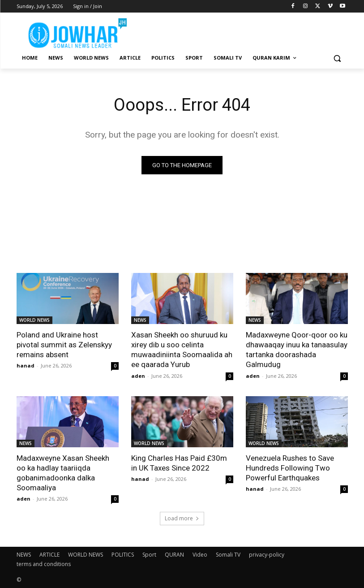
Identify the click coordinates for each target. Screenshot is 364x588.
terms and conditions (44, 564)
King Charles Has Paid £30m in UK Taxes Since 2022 (179, 463)
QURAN (174, 555)
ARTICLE (49, 555)
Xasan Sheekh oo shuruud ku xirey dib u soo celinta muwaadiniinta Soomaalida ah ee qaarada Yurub (182, 350)
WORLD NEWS (34, 320)
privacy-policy (267, 555)
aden (138, 375)
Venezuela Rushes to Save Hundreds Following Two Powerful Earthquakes (290, 467)
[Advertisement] (243, 31)
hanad (26, 365)
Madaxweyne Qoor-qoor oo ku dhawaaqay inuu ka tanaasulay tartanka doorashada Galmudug (297, 350)
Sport (149, 555)
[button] (337, 58)
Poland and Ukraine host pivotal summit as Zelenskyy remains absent (64, 345)
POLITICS (123, 555)
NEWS (140, 320)
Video (200, 555)
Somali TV (228, 555)
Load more (182, 518)
